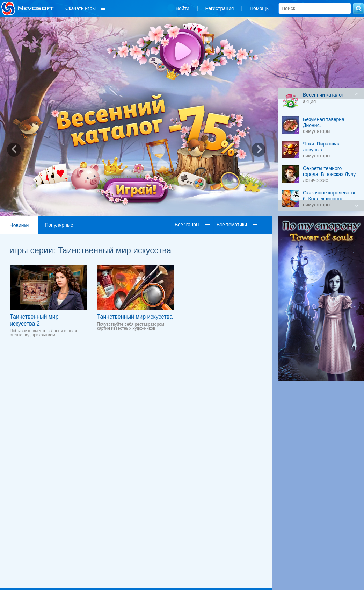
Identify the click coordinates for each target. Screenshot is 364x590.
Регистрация (220, 8)
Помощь (259, 8)
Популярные (59, 225)
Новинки (19, 225)
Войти (183, 8)
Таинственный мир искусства (135, 317)
